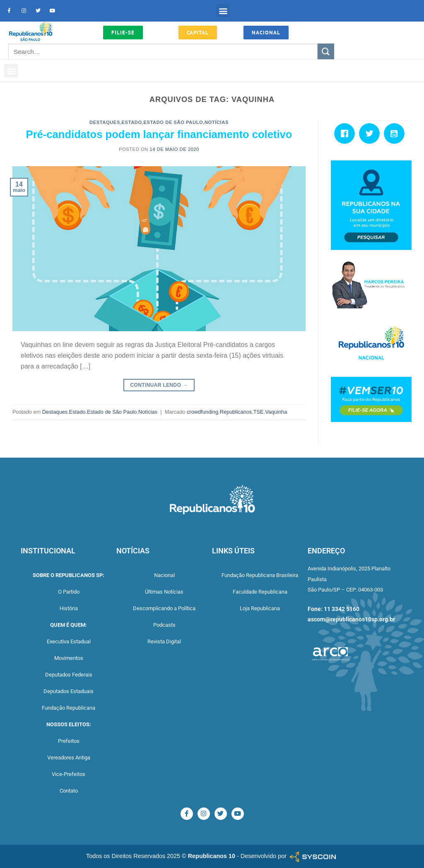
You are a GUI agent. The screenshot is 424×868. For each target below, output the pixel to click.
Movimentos (69, 658)
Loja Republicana (260, 608)
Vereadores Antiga (69, 758)
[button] (223, 11)
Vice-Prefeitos (69, 774)
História (69, 608)
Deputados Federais (69, 675)
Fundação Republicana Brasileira (260, 575)
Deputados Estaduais (69, 691)
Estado (132, 122)
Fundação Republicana (69, 708)
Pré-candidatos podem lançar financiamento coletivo (159, 134)
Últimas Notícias (164, 592)
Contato (69, 791)
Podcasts (164, 625)
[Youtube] (396, 133)
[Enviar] (326, 52)
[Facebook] (347, 133)
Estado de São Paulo (173, 122)
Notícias (217, 122)
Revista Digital (164, 641)
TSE (259, 412)
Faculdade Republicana (260, 592)
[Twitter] (371, 133)
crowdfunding (202, 412)
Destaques (105, 122)
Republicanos (236, 412)
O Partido (69, 592)
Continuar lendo (159, 385)
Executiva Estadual (69, 641)
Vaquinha (276, 412)
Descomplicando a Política (164, 608)
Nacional (164, 575)
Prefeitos (69, 741)
